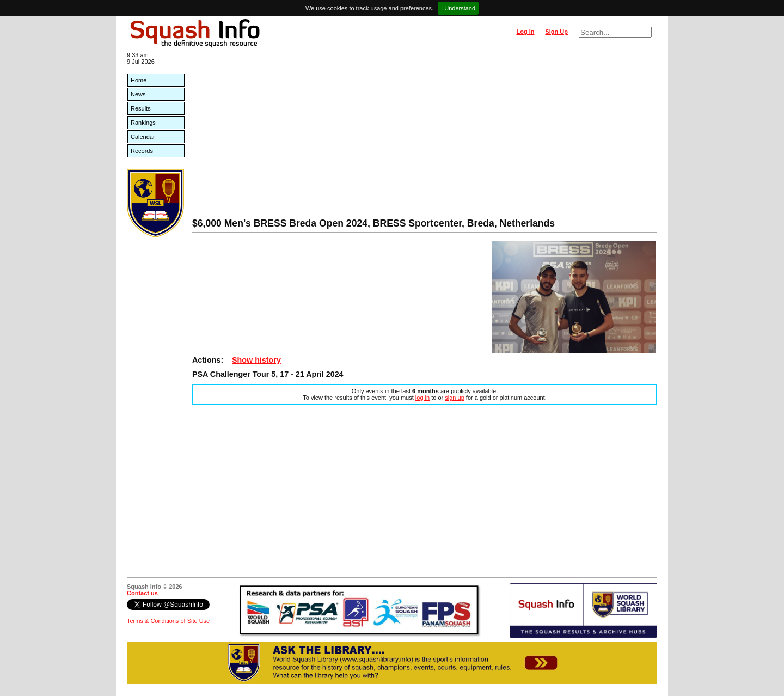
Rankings (143, 123)
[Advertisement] (425, 136)
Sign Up (556, 32)
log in (422, 398)
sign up (454, 398)
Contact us (142, 593)
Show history (256, 360)
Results (141, 108)
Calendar (143, 137)
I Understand (458, 8)
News (138, 94)
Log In (525, 32)
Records (142, 151)
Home (139, 80)
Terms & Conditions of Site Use (168, 621)
